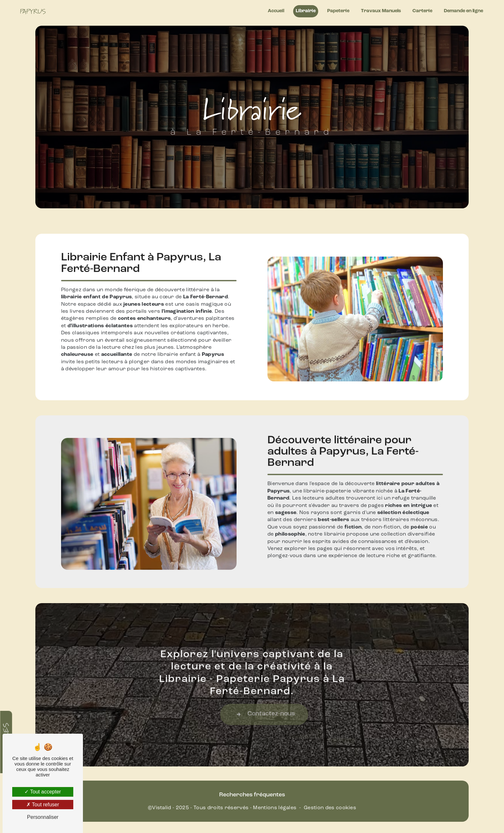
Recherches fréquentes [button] (252, 795)
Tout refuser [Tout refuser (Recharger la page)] (43, 805)
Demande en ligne (464, 11)
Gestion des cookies (330, 808)
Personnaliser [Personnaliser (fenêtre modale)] (43, 817)
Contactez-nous (282, 722)
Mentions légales (275, 808)
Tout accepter (43, 792)
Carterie (422, 11)
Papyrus (33, 11)
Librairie (306, 11)
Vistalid (162, 808)
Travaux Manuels (381, 11)
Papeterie (338, 11)
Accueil (276, 11)
